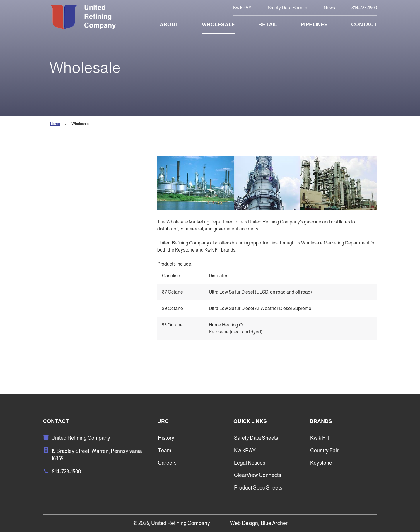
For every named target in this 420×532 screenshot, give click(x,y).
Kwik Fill (320, 438)
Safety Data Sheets (287, 8)
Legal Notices (250, 463)
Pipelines (314, 25)
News (329, 8)
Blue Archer (274, 523)
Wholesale (218, 25)
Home (55, 124)
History (166, 438)
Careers (167, 463)
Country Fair (324, 451)
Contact (364, 25)
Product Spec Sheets (258, 488)
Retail (268, 25)
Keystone (321, 463)
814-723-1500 (364, 8)
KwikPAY (242, 8)
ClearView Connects (258, 475)
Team (165, 451)
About (169, 25)
